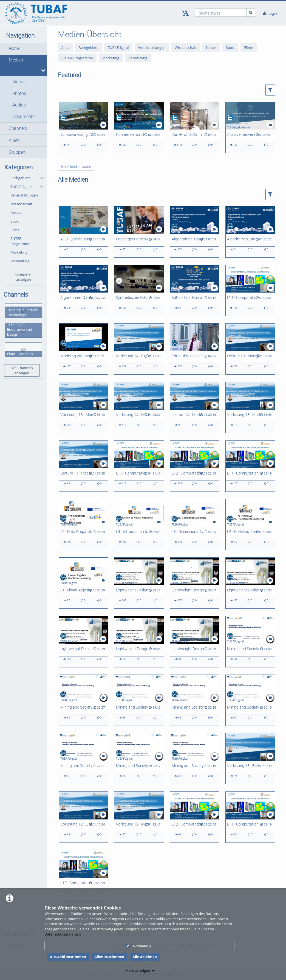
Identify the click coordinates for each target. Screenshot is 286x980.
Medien (16, 60)
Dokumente (23, 116)
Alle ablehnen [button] (145, 957)
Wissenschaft (22, 204)
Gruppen (17, 152)
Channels (18, 128)
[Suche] (251, 12)
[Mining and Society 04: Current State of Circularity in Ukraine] (250, 700)
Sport (15, 221)
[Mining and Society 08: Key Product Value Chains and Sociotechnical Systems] (250, 641)
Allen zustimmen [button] (109, 957)
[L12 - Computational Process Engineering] (195, 466)
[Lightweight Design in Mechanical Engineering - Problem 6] (139, 583)
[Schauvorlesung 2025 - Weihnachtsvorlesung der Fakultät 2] (83, 127)
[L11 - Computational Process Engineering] (250, 466)
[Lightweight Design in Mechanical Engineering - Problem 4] (250, 583)
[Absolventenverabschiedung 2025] (250, 127)
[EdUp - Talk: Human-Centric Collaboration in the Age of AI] (195, 290)
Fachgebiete (21, 178)
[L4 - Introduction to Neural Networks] (139, 525)
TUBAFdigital (21, 187)
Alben (14, 140)
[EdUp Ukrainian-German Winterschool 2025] (195, 349)
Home (15, 48)
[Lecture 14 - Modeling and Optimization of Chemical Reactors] (195, 407)
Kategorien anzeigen (24, 277)
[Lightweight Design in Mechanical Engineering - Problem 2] (139, 641)
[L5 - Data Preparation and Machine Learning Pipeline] (83, 525)
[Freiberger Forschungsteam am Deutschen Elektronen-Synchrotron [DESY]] (139, 232)
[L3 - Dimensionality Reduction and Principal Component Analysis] (195, 525)
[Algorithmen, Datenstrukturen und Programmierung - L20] (250, 232)
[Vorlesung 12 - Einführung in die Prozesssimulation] (83, 817)
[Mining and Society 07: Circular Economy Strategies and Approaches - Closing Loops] (83, 700)
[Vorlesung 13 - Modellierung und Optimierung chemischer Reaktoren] (83, 407)
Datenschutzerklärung (63, 934)
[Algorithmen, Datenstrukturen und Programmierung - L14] (195, 232)
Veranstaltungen (24, 195)
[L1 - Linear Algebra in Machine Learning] (83, 583)
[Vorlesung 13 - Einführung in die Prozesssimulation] (250, 759)
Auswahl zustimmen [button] (68, 957)
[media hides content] (42, 71)
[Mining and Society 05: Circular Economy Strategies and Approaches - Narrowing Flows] (195, 700)
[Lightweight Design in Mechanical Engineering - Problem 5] (195, 583)
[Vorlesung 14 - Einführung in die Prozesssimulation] (139, 349)
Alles (65, 47)
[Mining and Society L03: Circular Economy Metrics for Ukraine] (83, 759)
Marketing (19, 252)
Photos (19, 93)
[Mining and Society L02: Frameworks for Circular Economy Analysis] (139, 759)
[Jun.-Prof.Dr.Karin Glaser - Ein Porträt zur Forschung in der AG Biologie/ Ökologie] (195, 127)
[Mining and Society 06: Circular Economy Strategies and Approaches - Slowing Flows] (139, 700)
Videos (19, 82)
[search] (221, 12)
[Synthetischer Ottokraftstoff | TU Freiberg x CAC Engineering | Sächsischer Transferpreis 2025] (139, 290)
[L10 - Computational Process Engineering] (83, 876)
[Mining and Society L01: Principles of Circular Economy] (195, 759)
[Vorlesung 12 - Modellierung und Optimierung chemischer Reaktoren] (139, 817)
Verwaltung (20, 261)
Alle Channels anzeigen (22, 370)
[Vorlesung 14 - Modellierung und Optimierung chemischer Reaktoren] (139, 407)
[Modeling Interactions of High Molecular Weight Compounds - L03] (83, 349)
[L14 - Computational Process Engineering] (250, 290)
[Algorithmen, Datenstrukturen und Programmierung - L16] (83, 290)
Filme (15, 230)
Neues (16, 212)
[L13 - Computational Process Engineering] (139, 466)
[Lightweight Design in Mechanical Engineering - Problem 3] (83, 641)
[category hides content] (40, 178)
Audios (19, 105)
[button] (24, 49)
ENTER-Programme (21, 241)
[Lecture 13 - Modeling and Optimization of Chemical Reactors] (250, 349)
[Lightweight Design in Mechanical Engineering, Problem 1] (195, 641)
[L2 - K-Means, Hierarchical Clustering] (250, 525)
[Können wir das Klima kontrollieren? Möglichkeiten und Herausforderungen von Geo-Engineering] (139, 127)
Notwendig (139, 946)
